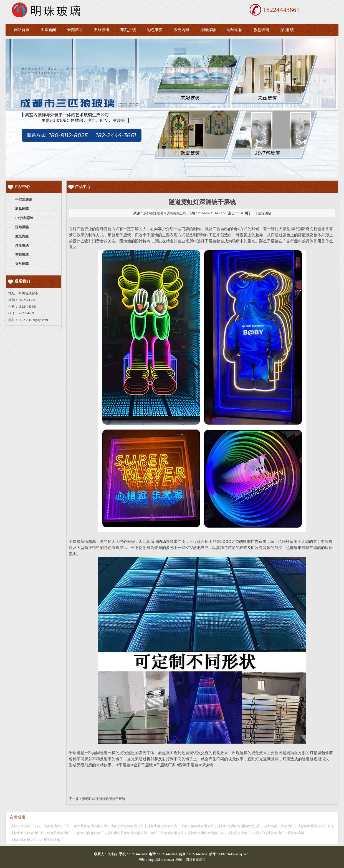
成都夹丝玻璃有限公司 (197, 826)
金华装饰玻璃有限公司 (90, 826)
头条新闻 (48, 30)
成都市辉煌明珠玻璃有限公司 (165, 213)
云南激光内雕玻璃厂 (89, 833)
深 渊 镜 (287, 30)
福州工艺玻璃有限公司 (167, 833)
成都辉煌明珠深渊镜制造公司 (239, 826)
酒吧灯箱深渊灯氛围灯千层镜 (104, 799)
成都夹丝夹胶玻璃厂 (279, 826)
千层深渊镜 (263, 213)
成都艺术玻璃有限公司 (127, 826)
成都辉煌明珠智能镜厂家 (206, 833)
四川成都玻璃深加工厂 (54, 826)
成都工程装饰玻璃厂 (269, 833)
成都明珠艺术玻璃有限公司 (127, 833)
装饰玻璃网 (296, 833)
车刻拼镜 (128, 30)
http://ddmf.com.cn (161, 860)
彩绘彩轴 (235, 30)
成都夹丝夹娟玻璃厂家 (27, 833)
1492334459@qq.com (33, 320)
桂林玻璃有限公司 (24, 840)
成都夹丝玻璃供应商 (162, 826)
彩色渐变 (155, 30)
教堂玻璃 (261, 30)
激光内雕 (181, 30)
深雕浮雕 (208, 30)
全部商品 (75, 30)
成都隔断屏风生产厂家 (314, 826)
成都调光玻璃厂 (239, 833)
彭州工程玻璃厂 (52, 840)
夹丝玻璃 (102, 30)
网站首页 (22, 30)
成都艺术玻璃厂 (22, 826)
